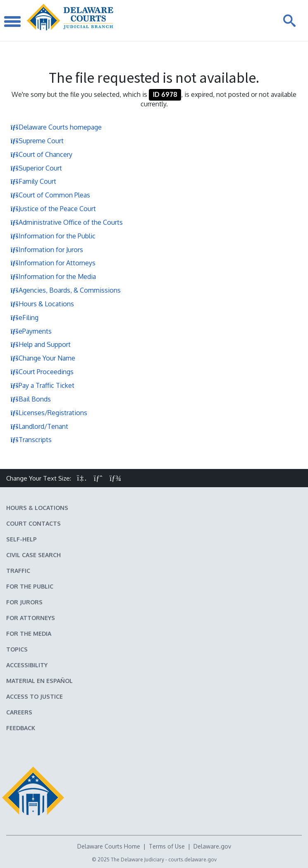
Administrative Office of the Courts (67, 222)
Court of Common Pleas (50, 195)
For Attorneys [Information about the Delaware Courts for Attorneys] (31, 618)
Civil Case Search (33, 555)
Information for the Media (53, 277)
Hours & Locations (42, 304)
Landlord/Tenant (39, 426)
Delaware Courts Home (109, 846)
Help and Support (41, 344)
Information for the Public (53, 236)
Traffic (18, 571)
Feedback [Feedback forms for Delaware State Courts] (21, 728)
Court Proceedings (42, 372)
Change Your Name (43, 358)
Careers (19, 712)
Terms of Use (167, 846)
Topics (17, 649)
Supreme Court (37, 141)
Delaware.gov (212, 846)
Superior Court (36, 168)
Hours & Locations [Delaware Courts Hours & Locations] (37, 508)
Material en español (39, 681)
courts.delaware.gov (192, 860)
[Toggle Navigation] (12, 20)
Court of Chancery (41, 154)
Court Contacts (33, 523)
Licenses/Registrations (49, 413)
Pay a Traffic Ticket (42, 385)
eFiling (24, 317)
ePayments (31, 331)
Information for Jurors (47, 250)
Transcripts (31, 440)
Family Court (33, 181)
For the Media (29, 634)
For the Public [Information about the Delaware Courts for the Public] (30, 586)
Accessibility (27, 665)
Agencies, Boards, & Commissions (66, 290)
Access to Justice (35, 696)
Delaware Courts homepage (56, 127)
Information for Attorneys (53, 263)
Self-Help (21, 539)
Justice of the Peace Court (53, 209)
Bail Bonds (31, 399)
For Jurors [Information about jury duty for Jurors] (24, 602)
